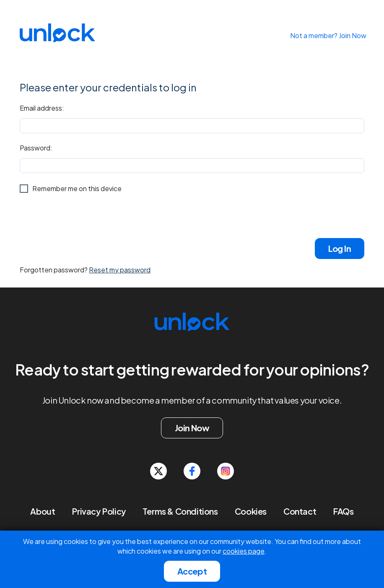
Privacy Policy (99, 511)
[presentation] (83, 215)
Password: (36, 148)
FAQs (343, 511)
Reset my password (120, 270)
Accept (192, 571)
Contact (300, 511)
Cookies (251, 511)
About (43, 511)
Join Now (192, 428)
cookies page (244, 551)
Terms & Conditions (180, 511)
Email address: (42, 108)
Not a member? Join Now (328, 35)
